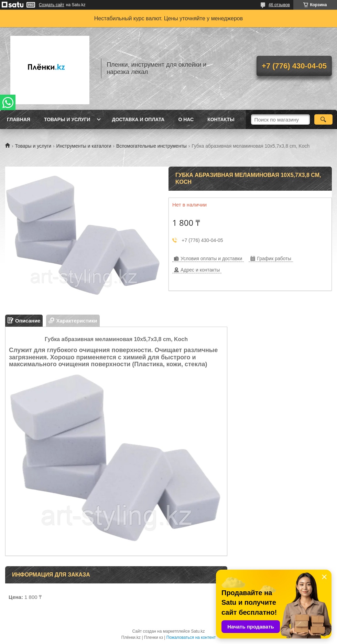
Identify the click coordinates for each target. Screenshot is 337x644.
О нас (186, 119)
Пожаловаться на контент (191, 637)
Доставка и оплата (138, 119)
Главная (19, 119)
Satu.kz (198, 631)
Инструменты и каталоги (84, 146)
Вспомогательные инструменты (151, 146)
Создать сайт (52, 5)
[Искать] (323, 119)
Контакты (221, 119)
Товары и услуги (67, 119)
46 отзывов (279, 5)
